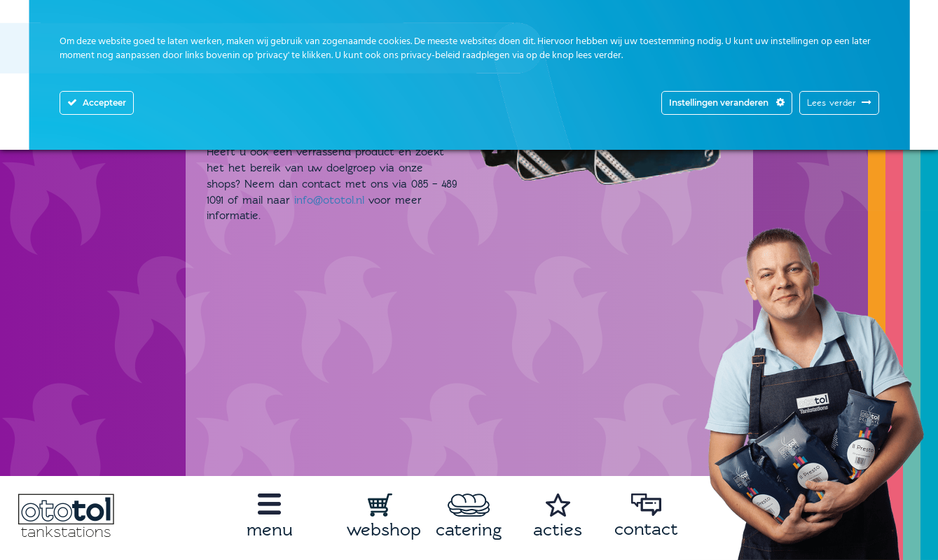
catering (469, 530)
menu (270, 530)
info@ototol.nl (329, 200)
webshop (384, 530)
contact (646, 529)
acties (558, 530)
